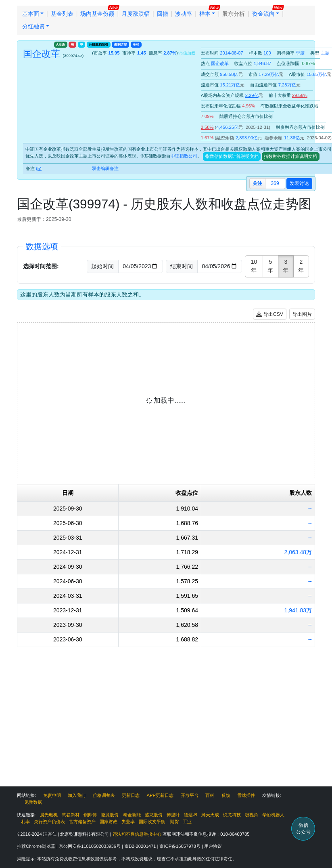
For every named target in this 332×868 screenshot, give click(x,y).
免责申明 (52, 795)
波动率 (184, 14)
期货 (174, 822)
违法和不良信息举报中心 (137, 834)
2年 (301, 266)
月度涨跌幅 (136, 14)
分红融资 (33, 26)
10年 (254, 266)
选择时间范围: (41, 266)
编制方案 (121, 44)
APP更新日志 (160, 795)
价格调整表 (104, 795)
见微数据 (33, 802)
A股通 (61, 44)
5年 (270, 266)
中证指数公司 (184, 156)
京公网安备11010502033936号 (90, 846)
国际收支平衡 (152, 822)
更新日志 (131, 795)
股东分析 (234, 14)
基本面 (31, 14)
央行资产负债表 (49, 822)
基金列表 (62, 14)
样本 (205, 14)
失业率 (128, 822)
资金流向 (263, 14)
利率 (25, 822)
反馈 (226, 795)
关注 (257, 183)
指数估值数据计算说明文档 (232, 156)
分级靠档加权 (98, 44)
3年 (286, 266)
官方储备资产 (82, 822)
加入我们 (77, 795)
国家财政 (109, 822)
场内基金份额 (97, 14)
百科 (210, 795)
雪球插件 (246, 795)
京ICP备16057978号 (181, 846)
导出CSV (270, 314)
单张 (136, 44)
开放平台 (190, 795)
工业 (187, 822)
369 (275, 183)
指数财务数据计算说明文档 (290, 156)
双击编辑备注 (105, 168)
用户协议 (213, 846)
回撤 (163, 14)
